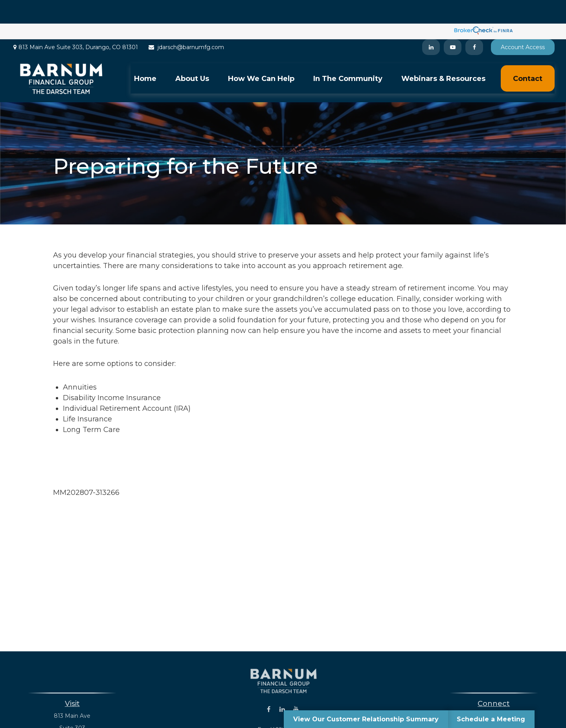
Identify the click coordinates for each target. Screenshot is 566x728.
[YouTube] (453, 24)
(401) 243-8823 (504, 692)
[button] (145, 55)
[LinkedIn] (431, 24)
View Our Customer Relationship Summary (366, 719)
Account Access (523, 24)
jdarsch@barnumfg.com (186, 24)
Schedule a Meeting (491, 719)
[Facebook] (474, 24)
